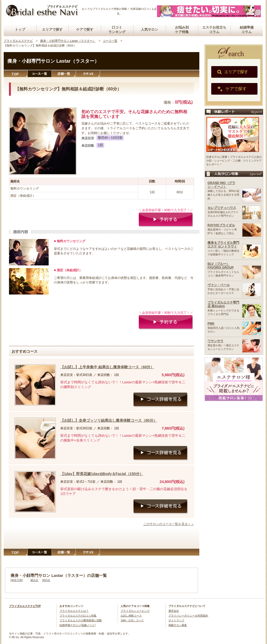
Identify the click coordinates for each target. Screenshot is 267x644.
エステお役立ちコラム (214, 30)
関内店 (46, 580)
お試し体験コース (131, 616)
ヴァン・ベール (219, 285)
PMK (211, 324)
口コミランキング (117, 30)
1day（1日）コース (132, 620)
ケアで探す (85, 29)
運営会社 (174, 611)
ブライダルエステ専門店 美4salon (223, 304)
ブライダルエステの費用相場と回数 (81, 620)
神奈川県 (17, 580)
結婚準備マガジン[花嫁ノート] (77, 625)
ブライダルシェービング (135, 611)
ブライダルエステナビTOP (25, 606)
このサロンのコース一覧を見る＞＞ (169, 524)
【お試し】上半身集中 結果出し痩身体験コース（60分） (107, 367)
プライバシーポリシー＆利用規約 (188, 616)
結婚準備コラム (247, 30)
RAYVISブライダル (221, 225)
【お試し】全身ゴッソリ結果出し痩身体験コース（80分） (109, 420)
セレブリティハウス (222, 208)
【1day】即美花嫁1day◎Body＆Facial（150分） (102, 474)
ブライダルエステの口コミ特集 (78, 616)
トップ (20, 29)
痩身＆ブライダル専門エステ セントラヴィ (223, 245)
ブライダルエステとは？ (74, 611)
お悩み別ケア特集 (182, 30)
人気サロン (149, 29)
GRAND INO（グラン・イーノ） (221, 185)
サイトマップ (176, 620)
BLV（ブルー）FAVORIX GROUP (221, 266)
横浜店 (34, 580)
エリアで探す (52, 29)
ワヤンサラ (215, 341)
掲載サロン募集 (178, 625)
